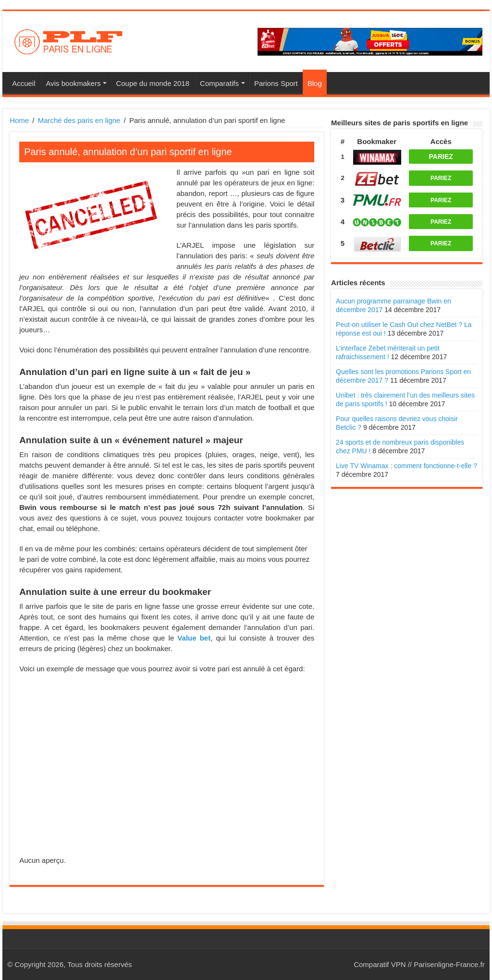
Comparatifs (219, 83)
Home (19, 120)
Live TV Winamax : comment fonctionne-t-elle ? (406, 466)
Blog (315, 83)
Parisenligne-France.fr (449, 964)
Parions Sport (276, 83)
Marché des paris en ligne (79, 120)
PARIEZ (441, 157)
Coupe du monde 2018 (153, 83)
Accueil (24, 83)
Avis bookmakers (73, 83)
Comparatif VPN (380, 964)
